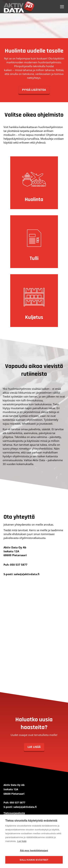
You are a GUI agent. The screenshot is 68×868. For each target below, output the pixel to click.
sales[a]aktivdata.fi (27, 574)
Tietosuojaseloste (14, 813)
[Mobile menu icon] (62, 7)
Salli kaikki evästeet (34, 860)
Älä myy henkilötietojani (34, 850)
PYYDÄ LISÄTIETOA (34, 90)
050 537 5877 (19, 565)
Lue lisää (22, 841)
